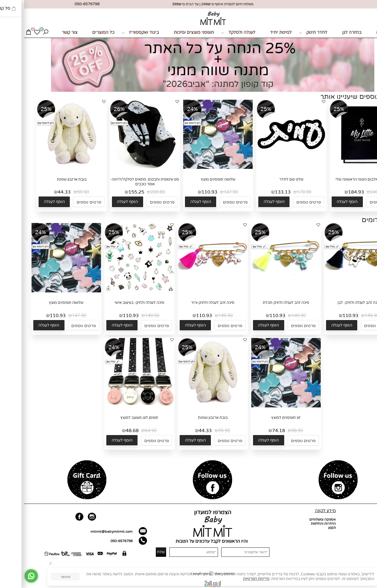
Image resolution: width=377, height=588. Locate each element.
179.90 (280, 192)
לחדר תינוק (289, 33)
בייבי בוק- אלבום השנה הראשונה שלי (340, 179)
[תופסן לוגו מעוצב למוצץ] (115, 406)
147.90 (207, 192)
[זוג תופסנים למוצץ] (262, 406)
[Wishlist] (13, 33)
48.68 (108, 431)
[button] (323, 202)
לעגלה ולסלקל (214, 33)
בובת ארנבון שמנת (48, 179)
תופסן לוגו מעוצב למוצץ (115, 418)
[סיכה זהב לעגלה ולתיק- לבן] (335, 291)
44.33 (40, 192)
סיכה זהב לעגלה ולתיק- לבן (335, 303)
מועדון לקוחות (364, 536)
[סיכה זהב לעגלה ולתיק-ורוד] (188, 291)
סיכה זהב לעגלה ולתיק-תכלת (262, 303)
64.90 (127, 431)
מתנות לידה (363, 33)
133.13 (259, 192)
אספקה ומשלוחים (298, 519)
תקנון (308, 528)
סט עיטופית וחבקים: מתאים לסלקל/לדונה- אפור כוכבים (121, 182)
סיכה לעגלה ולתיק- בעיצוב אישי (115, 303)
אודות (370, 524)
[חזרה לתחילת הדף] (368, 582)
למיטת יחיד (257, 33)
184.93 (332, 192)
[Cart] (4, 33)
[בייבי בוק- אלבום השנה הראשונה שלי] (340, 168)
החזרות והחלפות (299, 524)
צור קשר (46, 33)
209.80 (134, 192)
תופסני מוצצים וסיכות (170, 33)
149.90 (348, 316)
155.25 (112, 192)
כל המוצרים (79, 33)
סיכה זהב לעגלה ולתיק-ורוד (189, 303)
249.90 (353, 192)
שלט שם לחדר (267, 179)
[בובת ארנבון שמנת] (47, 168)
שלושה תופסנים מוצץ (194, 179)
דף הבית (368, 519)
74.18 (254, 431)
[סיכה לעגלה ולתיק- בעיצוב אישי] (115, 292)
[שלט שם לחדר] (267, 168)
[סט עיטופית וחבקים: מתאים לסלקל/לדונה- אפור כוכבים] (121, 168)
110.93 (185, 192)
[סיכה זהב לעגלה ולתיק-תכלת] (262, 291)
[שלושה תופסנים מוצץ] (194, 168)
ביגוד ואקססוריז (116, 33)
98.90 (273, 431)
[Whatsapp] (7, 576)
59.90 (59, 192)
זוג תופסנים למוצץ (262, 418)
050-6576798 (97, 541)
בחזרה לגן (328, 33)
